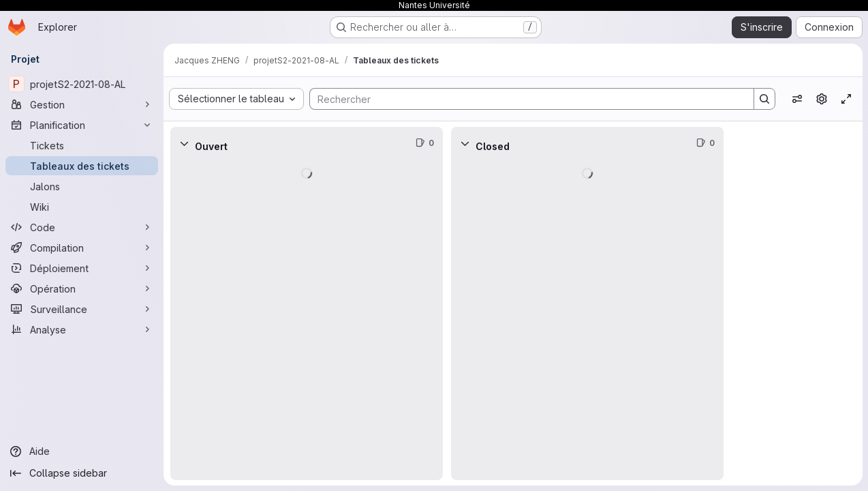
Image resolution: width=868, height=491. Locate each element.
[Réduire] (184, 143)
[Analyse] (82, 329)
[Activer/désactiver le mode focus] (846, 99)
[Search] (525, 99)
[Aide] (82, 451)
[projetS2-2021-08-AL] (82, 84)
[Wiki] (82, 207)
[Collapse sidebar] (82, 473)
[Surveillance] (82, 309)
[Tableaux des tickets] (82, 166)
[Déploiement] (82, 268)
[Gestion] (82, 104)
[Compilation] (82, 248)
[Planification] (82, 125)
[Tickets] (82, 145)
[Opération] (82, 288)
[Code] (82, 227)
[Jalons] (82, 186)
